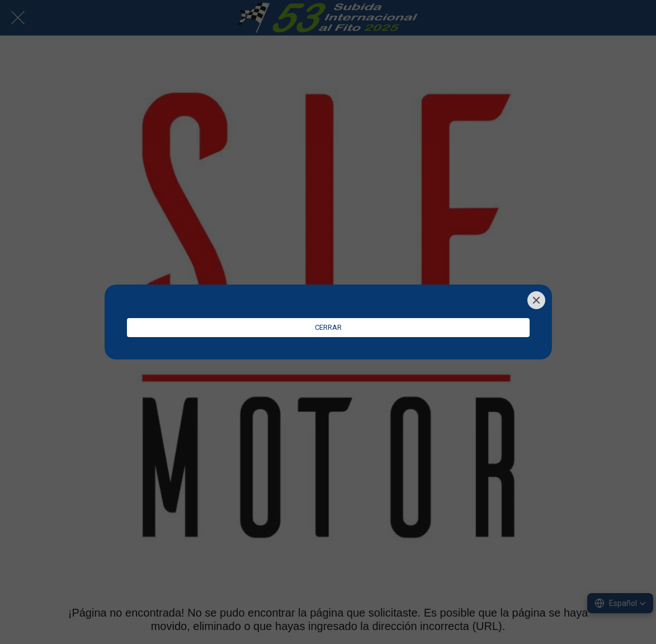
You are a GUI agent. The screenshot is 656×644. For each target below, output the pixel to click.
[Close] (536, 300)
